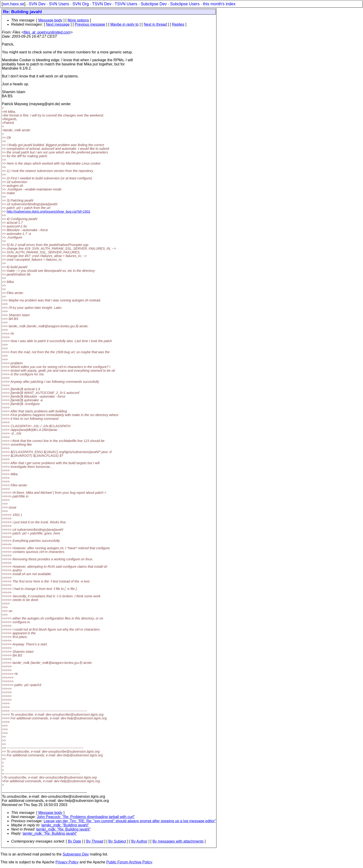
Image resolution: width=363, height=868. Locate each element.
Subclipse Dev (154, 4)
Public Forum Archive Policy (129, 862)
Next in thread (155, 24)
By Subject (117, 841)
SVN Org (81, 4)
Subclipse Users (185, 4)
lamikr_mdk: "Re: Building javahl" (64, 829)
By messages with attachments (178, 841)
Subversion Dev (76, 854)
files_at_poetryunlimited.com (47, 32)
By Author (139, 841)
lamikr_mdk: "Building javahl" (65, 825)
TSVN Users (126, 4)
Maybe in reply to (125, 24)
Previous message (90, 24)
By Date (74, 841)
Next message (58, 24)
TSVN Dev (102, 4)
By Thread (95, 841)
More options (78, 20)
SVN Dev (37, 4)
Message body (50, 20)
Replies (178, 24)
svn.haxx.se (14, 4)
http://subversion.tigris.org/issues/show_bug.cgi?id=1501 (49, 212)
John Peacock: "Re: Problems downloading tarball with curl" (86, 817)
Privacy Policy (67, 862)
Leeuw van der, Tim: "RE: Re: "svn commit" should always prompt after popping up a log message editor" (130, 821)
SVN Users (59, 4)
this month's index (219, 4)
